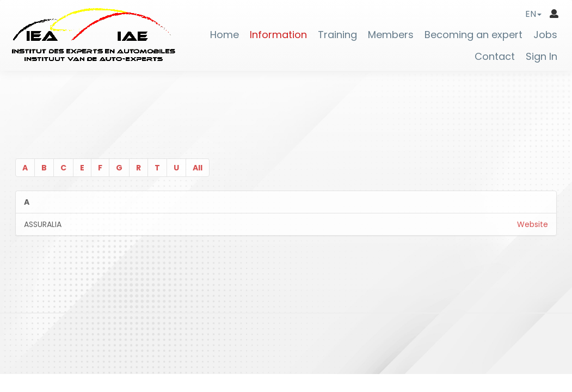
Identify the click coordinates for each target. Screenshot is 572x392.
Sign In (542, 57)
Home (225, 35)
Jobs (545, 35)
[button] (533, 14)
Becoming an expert (473, 35)
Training (337, 35)
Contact (495, 57)
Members (391, 35)
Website (533, 224)
